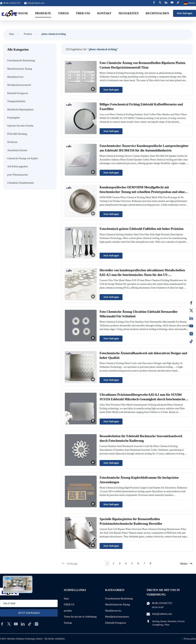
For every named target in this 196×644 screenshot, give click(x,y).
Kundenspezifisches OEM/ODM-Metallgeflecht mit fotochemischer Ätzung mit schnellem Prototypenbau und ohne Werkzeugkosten (142, 192)
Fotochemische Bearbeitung (119, 599)
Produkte (43, 13)
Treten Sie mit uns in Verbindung (80, 617)
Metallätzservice (113, 611)
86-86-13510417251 (162, 603)
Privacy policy (190, 639)
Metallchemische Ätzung (118, 605)
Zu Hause (21, 13)
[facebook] (2, 624)
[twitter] (9, 624)
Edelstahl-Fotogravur (116, 623)
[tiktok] (30, 624)
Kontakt (104, 13)
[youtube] (16, 624)
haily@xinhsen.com (36, 3)
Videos (64, 13)
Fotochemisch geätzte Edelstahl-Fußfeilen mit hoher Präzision (142, 229)
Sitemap (68, 623)
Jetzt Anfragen (185, 13)
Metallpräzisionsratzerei (117, 617)
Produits (28, 34)
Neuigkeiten (129, 13)
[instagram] (36, 624)
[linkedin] (23, 624)
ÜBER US (69, 605)
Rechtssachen (157, 13)
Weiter (186, 564)
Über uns (83, 13)
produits (68, 611)
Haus (12, 34)
